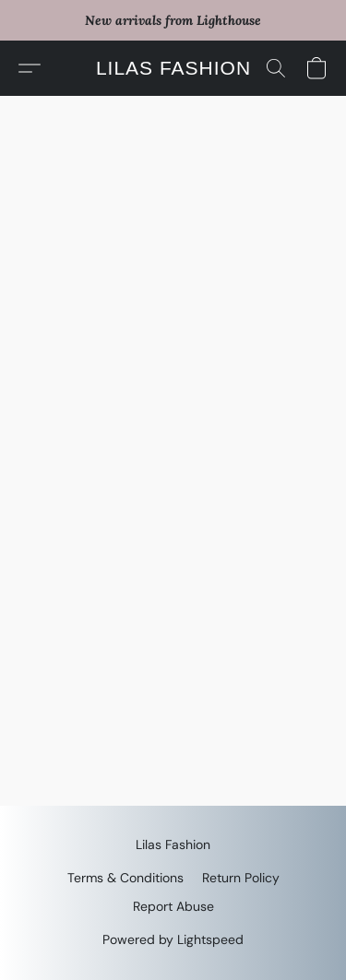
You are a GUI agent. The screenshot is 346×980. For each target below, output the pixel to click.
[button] (173, 68)
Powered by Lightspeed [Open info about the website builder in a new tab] (173, 939)
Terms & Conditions (125, 878)
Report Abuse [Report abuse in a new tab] (173, 906)
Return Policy (241, 878)
